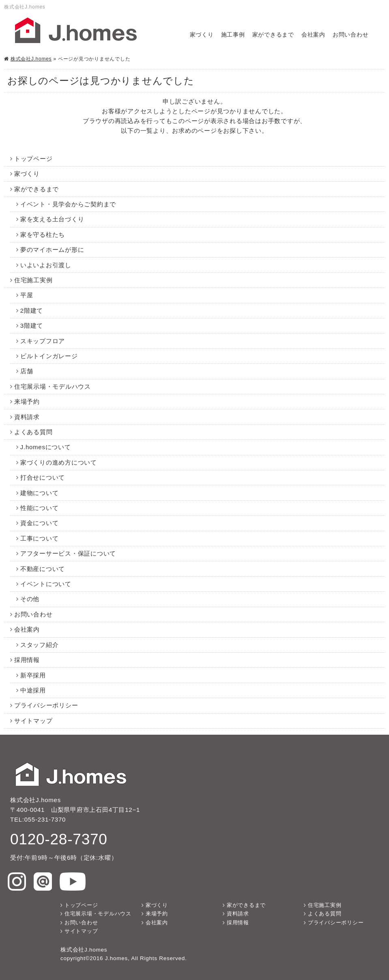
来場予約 (27, 401)
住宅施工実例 (33, 280)
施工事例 (233, 35)
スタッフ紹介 (40, 645)
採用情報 (27, 660)
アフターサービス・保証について (68, 553)
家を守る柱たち (43, 235)
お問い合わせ (351, 35)
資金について (40, 523)
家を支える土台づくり (52, 219)
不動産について (43, 569)
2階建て (32, 310)
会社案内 (313, 35)
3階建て (32, 326)
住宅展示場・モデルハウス (53, 386)
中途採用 (33, 690)
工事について (40, 538)
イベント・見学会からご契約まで (68, 204)
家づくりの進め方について (59, 462)
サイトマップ (33, 721)
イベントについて (46, 584)
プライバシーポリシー (46, 705)
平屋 (27, 295)
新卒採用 (33, 675)
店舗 (27, 371)
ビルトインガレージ (49, 356)
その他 (30, 599)
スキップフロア (43, 341)
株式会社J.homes (31, 59)
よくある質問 (33, 432)
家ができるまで (273, 35)
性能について (40, 508)
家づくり (202, 35)
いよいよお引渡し (46, 265)
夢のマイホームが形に (52, 250)
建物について (40, 493)
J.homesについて (46, 447)
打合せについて (43, 477)
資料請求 (27, 417)
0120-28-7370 (59, 839)
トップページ (33, 159)
